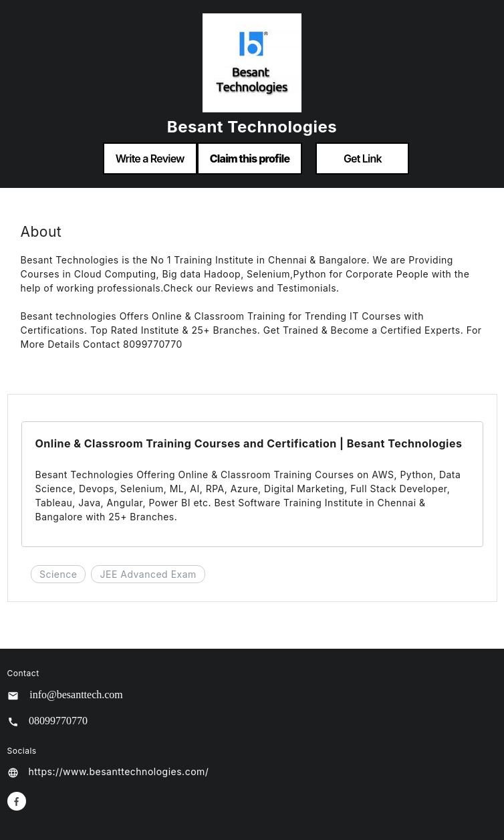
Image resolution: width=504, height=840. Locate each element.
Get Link (363, 159)
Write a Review (150, 159)
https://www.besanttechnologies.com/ (119, 771)
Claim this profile (250, 159)
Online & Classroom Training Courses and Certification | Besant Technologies (249, 443)
